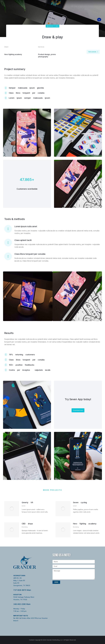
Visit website (93, 52)
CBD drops (27, 524)
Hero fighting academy (85, 524)
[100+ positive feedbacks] (52, 365)
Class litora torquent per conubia (30, 254)
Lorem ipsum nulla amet (26, 226)
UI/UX (24, 506)
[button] (5, 297)
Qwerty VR (27, 502)
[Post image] (12, 509)
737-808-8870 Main (22, 590)
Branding (25, 527)
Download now (78, 410)
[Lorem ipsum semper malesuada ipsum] (52, 98)
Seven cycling (80, 502)
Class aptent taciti (23, 240)
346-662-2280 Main (22, 604)
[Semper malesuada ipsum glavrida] (52, 88)
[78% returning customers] (52, 355)
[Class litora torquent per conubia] (52, 93)
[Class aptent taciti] (8, 243)
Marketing (53, 26)
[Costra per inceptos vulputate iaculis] (52, 370)
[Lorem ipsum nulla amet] (8, 229)
